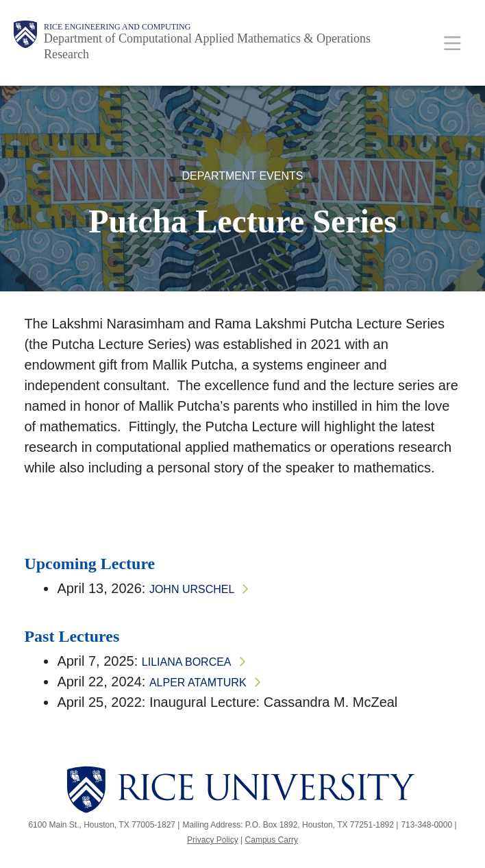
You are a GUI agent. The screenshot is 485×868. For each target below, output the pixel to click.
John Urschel (192, 589)
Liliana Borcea (187, 662)
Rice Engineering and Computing (117, 27)
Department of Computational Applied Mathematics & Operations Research (207, 46)
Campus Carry (272, 840)
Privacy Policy (213, 840)
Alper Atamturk (198, 683)
